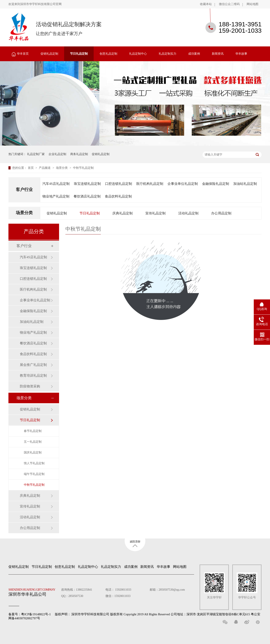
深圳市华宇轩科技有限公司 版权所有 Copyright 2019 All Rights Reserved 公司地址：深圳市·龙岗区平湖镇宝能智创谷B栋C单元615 (161, 614)
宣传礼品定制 (155, 213)
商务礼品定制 (79, 154)
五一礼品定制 (33, 442)
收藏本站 (206, 4)
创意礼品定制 (108, 54)
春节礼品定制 (33, 431)
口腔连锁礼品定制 (119, 184)
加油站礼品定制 (245, 184)
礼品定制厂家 (36, 154)
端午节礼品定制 (34, 474)
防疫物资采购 (30, 386)
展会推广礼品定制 (33, 365)
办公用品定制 (221, 213)
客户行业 (24, 189)
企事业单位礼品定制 (183, 184)
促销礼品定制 (49, 54)
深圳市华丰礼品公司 (34, 591)
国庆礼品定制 (33, 453)
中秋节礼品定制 (83, 168)
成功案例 (194, 54)
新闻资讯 (218, 54)
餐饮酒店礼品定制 (87, 196)
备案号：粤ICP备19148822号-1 (30, 614)
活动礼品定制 (188, 213)
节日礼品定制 (79, 54)
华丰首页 (23, 54)
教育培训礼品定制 (33, 375)
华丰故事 (241, 54)
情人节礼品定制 (34, 463)
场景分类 (62, 168)
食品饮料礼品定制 (118, 196)
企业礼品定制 (57, 154)
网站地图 (252, 4)
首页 (31, 168)
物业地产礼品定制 (56, 196)
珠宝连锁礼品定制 (87, 184)
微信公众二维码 (229, 4)
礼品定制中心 (138, 54)
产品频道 (45, 168)
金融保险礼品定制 (216, 184)
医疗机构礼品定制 (150, 184)
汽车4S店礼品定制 (56, 184)
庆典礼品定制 (123, 213)
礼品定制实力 (167, 54)
